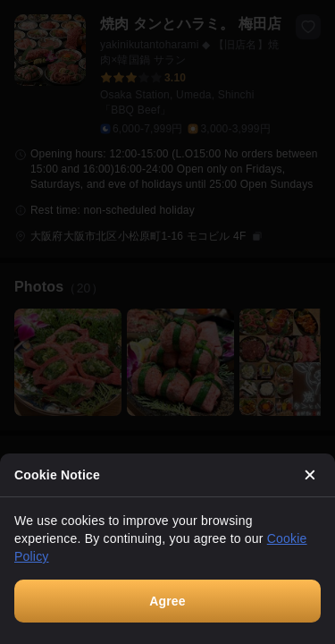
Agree (167, 601)
